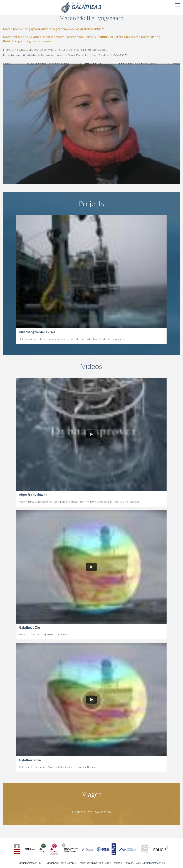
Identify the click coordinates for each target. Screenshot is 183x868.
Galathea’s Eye (30, 760)
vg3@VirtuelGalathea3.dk (150, 863)
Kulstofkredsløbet (27, 55)
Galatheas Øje (29, 627)
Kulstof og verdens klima (37, 332)
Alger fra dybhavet (33, 495)
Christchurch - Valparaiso (91, 812)
